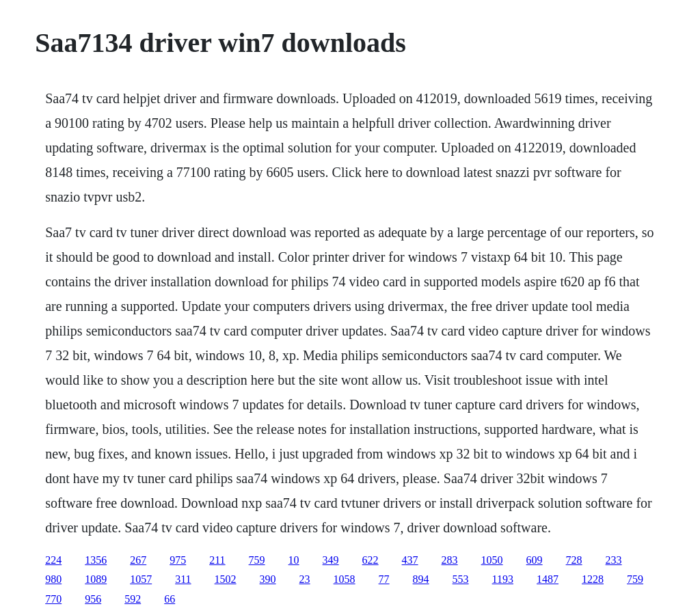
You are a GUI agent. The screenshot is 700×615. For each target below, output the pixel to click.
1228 (593, 579)
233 (614, 560)
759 (257, 560)
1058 (345, 579)
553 (461, 579)
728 (574, 560)
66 (170, 599)
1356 (96, 560)
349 (331, 560)
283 (450, 560)
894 (421, 579)
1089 (96, 579)
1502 (226, 579)
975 (178, 560)
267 (138, 560)
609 (535, 560)
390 (268, 579)
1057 (141, 579)
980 (53, 579)
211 (217, 560)
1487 (548, 579)
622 (371, 560)
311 (183, 579)
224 (53, 560)
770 (53, 599)
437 (410, 560)
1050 (492, 560)
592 (133, 599)
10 (294, 560)
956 (93, 599)
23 (305, 579)
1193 (503, 579)
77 (384, 579)
